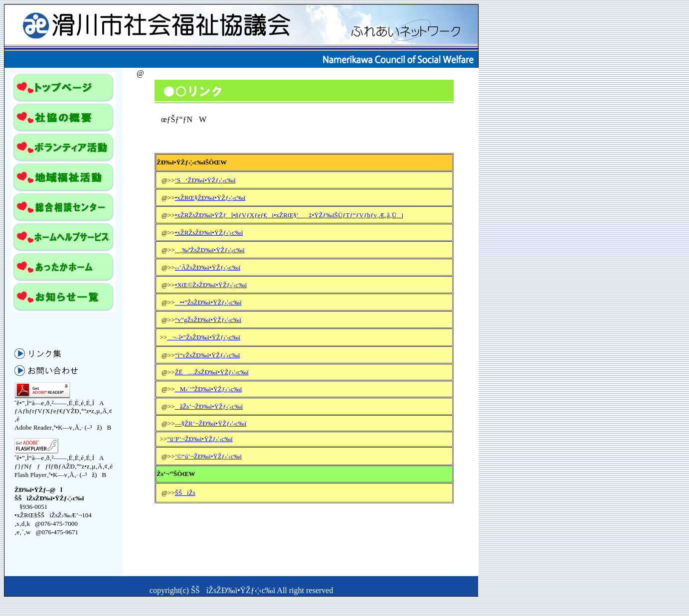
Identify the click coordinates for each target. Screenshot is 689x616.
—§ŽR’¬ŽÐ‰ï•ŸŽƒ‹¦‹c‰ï (211, 423)
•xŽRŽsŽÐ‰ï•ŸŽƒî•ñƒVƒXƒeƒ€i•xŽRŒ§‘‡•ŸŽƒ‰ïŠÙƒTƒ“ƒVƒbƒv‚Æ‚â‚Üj (289, 215)
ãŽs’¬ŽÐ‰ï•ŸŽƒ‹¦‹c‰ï (209, 406)
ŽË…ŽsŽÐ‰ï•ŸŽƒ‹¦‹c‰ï (212, 372)
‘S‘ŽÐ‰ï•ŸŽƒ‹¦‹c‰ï (205, 180)
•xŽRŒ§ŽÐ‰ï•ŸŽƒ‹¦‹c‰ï (210, 198)
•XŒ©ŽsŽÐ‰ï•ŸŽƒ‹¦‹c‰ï (211, 285)
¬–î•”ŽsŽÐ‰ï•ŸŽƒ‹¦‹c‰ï (204, 337)
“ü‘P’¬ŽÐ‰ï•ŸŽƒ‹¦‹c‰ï (200, 439)
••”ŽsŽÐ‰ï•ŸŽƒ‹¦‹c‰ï (208, 302)
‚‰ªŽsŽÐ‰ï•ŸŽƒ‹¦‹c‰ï (210, 250)
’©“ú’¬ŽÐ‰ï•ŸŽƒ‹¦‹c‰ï (208, 456)
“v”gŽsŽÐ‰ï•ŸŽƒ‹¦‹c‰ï (208, 320)
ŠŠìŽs (185, 493)
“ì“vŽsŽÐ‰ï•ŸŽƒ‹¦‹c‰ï (208, 355)
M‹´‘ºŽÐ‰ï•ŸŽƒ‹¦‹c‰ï (209, 389)
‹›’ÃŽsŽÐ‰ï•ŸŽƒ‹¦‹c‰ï (208, 267)
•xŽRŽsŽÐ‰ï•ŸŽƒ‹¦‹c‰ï (209, 232)
